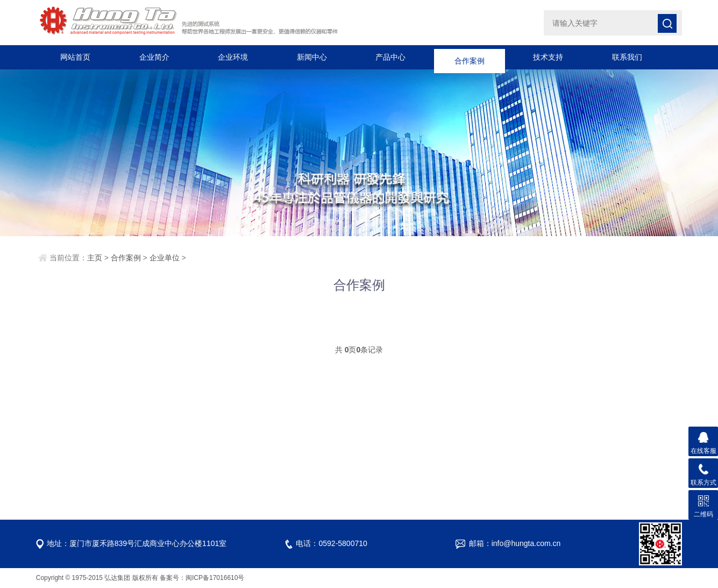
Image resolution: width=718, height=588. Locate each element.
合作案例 (470, 57)
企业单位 (165, 258)
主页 (95, 258)
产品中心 (390, 57)
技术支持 (548, 57)
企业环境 (233, 57)
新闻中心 (312, 57)
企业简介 (154, 57)
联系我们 (627, 57)
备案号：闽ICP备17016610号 (202, 578)
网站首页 (75, 57)
